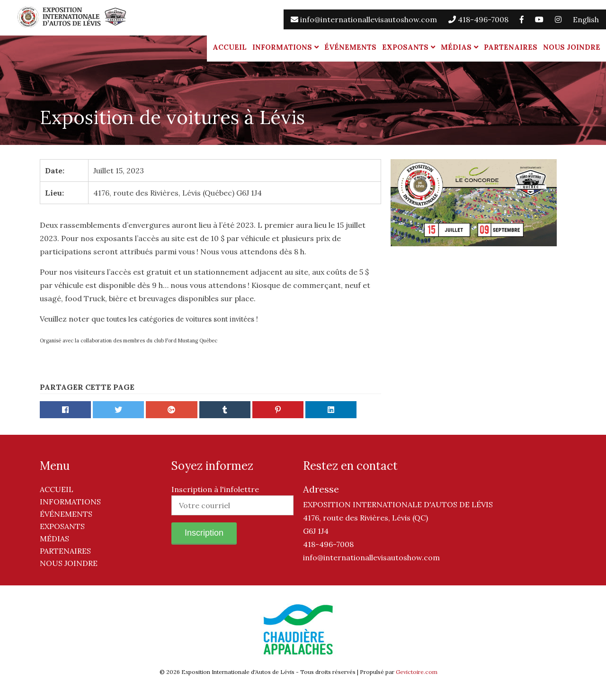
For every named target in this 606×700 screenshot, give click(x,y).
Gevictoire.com (417, 672)
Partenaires (511, 47)
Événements (350, 47)
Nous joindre (572, 47)
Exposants (405, 47)
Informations (282, 47)
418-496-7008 (478, 19)
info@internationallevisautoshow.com (364, 19)
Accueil (230, 47)
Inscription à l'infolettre (215, 489)
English (586, 19)
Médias (456, 47)
